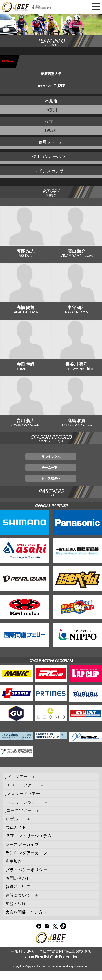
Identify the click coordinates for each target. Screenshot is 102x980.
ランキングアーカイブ (27, 862)
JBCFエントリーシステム (29, 845)
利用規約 (14, 871)
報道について (18, 896)
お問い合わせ (18, 888)
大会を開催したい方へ (26, 921)
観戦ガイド (16, 837)
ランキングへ (51, 463)
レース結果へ (51, 487)
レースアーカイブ (22, 854)
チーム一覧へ (51, 475)
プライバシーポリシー (26, 879)
